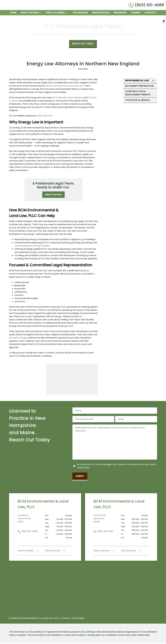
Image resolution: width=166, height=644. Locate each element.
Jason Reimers (75, 98)
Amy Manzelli (59, 98)
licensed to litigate (19, 338)
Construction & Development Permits (138, 94)
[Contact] (150, 13)
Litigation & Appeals (138, 101)
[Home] (13, 13)
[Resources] (120, 13)
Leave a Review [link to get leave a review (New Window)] (28, 551)
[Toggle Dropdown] (41, 13)
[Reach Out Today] (83, 45)
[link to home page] (19, 5)
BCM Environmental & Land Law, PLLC (66, 86)
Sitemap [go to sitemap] (65, 619)
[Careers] (136, 13)
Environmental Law (137, 81)
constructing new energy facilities (32, 246)
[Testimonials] (80, 13)
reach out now (45, 116)
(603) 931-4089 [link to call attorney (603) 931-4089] (27, 532)
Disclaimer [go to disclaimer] (78, 619)
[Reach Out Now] (53, 195)
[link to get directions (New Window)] (31, 521)
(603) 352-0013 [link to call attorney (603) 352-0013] (103, 532)
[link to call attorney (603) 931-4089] (146, 5)
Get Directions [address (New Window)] (55, 551)
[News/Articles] (101, 13)
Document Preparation (139, 87)
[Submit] (80, 477)
